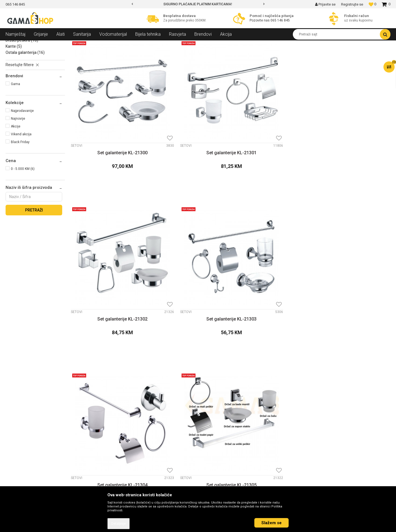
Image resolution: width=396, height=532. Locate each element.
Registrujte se (352, 4)
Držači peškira (22, 81)
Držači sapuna (21, 74)
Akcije (16, 167)
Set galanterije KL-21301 (190, 165)
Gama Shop (14, 45)
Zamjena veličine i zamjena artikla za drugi (241, 441)
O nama (113, 398)
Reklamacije (214, 449)
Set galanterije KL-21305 (190, 304)
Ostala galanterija (25, 93)
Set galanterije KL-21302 (271, 165)
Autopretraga (219, 55)
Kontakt (113, 405)
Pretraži (34, 251)
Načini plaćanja (217, 420)
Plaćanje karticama (220, 427)
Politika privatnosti (220, 405)
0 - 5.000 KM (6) (23, 209)
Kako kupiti (213, 412)
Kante (14, 87)
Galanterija (77, 45)
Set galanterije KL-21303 (352, 165)
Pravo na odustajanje (222, 463)
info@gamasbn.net (25, 434)
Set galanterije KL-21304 (108, 304)
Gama (15, 124)
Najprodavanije (22, 151)
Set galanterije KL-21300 (108, 165)
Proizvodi (36, 45)
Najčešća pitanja (218, 470)
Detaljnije (119, 524)
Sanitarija (56, 45)
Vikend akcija (21, 175)
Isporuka (211, 434)
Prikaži (332, 55)
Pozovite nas (260, 20)
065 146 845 (280, 20)
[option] (198, 4)
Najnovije (18, 159)
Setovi (14, 68)
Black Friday (20, 182)
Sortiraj (243, 55)
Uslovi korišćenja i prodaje (226, 398)
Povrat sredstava (219, 456)
